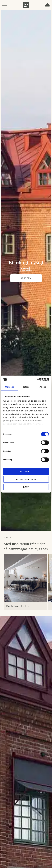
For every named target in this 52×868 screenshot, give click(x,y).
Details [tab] (26, 387)
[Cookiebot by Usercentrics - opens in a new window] (37, 379)
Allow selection (26, 479)
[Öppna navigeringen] (4, 5)
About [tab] (43, 387)
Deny (26, 487)
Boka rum (47, 5)
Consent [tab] (9, 387)
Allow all (26, 471)
